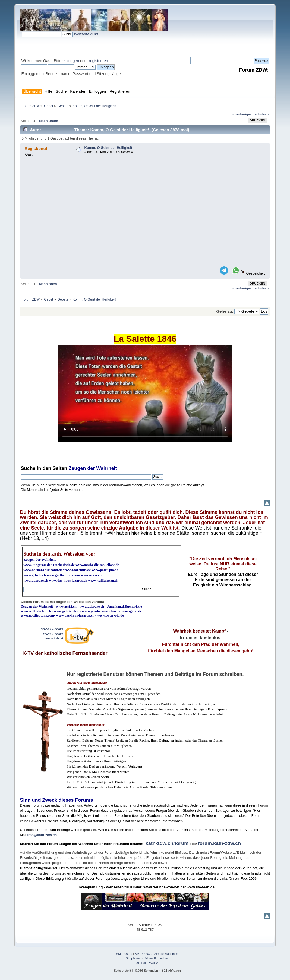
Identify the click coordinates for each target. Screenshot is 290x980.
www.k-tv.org (53, 634)
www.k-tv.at (54, 638)
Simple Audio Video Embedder (147, 958)
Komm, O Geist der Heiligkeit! (109, 148)
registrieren (98, 61)
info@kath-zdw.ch (42, 835)
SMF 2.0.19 (124, 954)
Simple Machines (166, 954)
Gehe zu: (225, 311)
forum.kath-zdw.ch (219, 843)
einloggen (71, 61)
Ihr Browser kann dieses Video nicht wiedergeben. (145, 394)
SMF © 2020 (144, 954)
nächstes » (261, 114)
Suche (28, 468)
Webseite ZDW (86, 34)
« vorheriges (242, 114)
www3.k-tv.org (52, 629)
